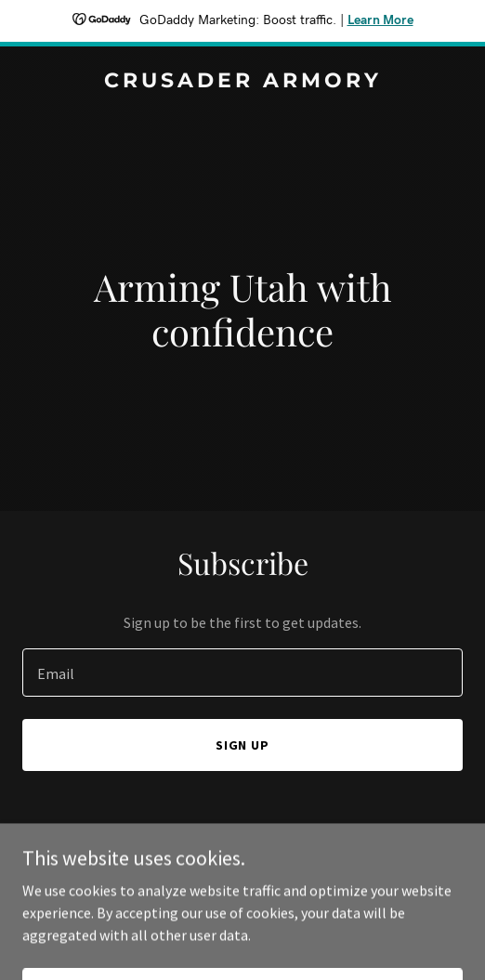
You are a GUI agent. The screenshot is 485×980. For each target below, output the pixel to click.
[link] (242, 82)
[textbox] (242, 673)
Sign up (243, 745)
